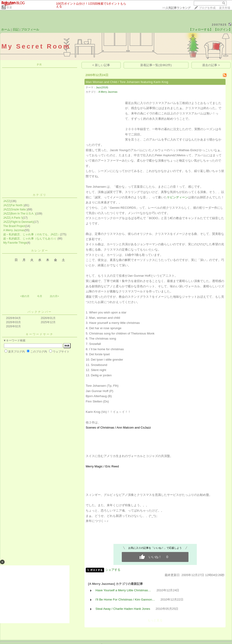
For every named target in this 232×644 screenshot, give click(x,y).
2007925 (219, 25)
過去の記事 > (211, 65)
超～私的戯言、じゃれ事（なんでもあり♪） (30, 239)
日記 (16, 29)
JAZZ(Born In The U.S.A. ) (19, 214)
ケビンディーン (177, 197)
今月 (40, 296)
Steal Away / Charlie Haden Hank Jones (123, 609)
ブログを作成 (207, 8)
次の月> (54, 296)
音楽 (9, 7)
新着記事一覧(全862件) (156, 65)
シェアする (113, 570)
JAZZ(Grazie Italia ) (15, 209)
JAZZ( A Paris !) (13, 218)
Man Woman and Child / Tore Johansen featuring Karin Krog (127, 82)
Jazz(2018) (102, 87)
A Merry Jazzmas (14, 230)
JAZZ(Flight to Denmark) (18, 222)
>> (176, 8)
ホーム (6, 29)
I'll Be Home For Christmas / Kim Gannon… (125, 600)
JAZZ (7, 201)
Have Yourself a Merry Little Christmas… (123, 590)
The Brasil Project (14, 226)
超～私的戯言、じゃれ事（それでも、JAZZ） (32, 234)
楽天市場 (225, 8)
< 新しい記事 (101, 65)
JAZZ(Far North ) (14, 205)
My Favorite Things (15, 243)
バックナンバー (40, 312)
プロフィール (30, 29)
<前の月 (25, 296)
